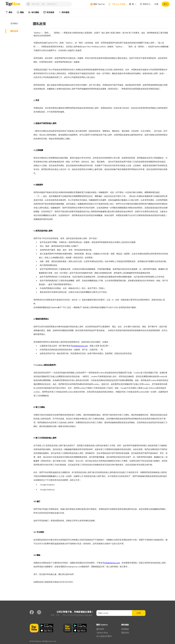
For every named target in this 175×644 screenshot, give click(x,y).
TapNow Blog (102, 633)
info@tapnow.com (80, 346)
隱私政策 (89, 615)
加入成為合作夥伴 (104, 636)
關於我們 (100, 629)
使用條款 (81, 615)
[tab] (19, 23)
